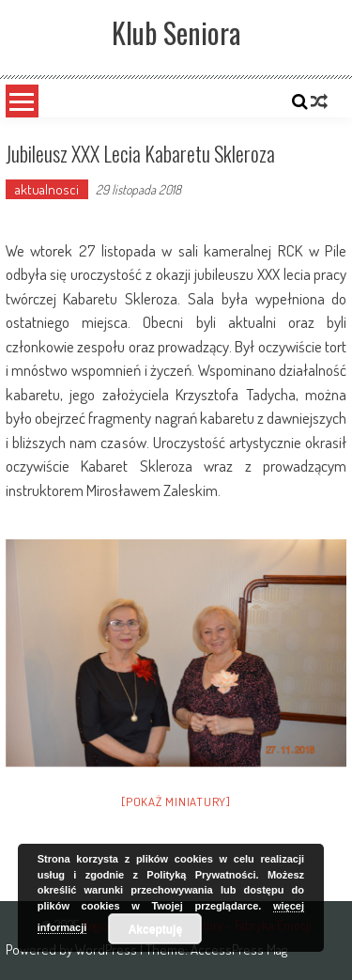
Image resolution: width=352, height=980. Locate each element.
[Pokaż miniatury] (176, 801)
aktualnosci (47, 189)
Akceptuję (155, 929)
